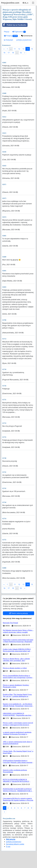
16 (4, 53)
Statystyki (8, 40)
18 (13, 53)
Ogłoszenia (19, 32)
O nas (8, 846)
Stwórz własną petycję (18, 613)
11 (15, 49)
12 (19, 49)
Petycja (7, 32)
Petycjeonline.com (10, 3)
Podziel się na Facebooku (14, 25)
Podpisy (11, 36)
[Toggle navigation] (33, 3)
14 (28, 49)
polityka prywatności (24, 40)
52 (21, 53)
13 (23, 49)
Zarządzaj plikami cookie (15, 844)
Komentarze (27, 36)
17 (9, 53)
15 (32, 49)
